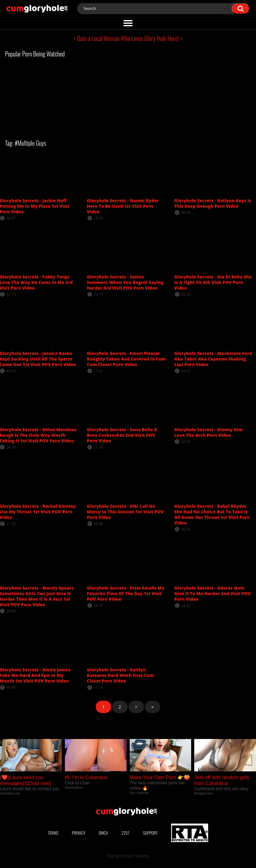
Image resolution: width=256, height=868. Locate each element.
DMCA (103, 833)
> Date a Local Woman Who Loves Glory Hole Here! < (128, 38)
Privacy (79, 833)
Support (150, 833)
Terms (53, 833)
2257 (125, 833)
